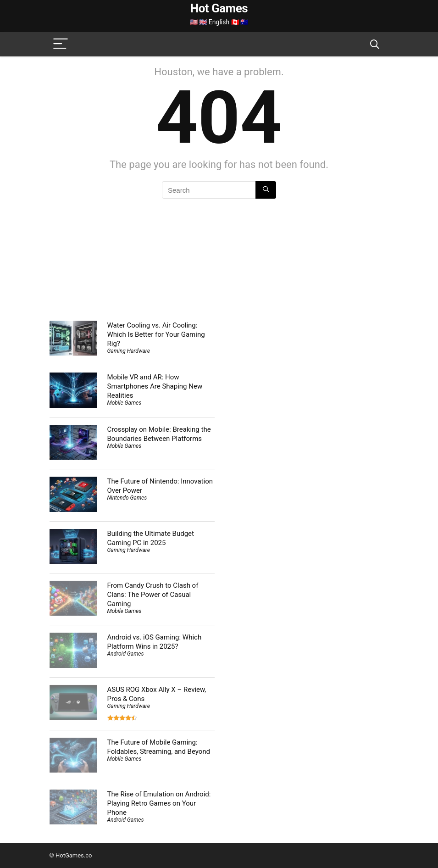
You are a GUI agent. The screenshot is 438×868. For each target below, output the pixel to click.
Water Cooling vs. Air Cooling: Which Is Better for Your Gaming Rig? (156, 334)
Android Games (126, 654)
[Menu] (61, 44)
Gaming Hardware (129, 351)
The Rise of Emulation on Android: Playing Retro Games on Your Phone (159, 803)
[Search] (375, 44)
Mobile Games (125, 403)
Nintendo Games (127, 498)
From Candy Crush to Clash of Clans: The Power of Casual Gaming (153, 595)
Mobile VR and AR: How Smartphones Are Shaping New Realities (155, 386)
